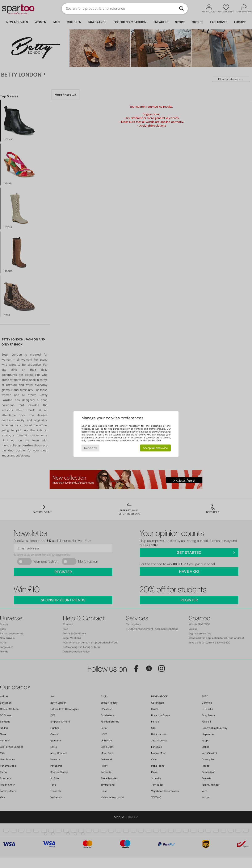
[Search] (181, 9)
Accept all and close (156, 448)
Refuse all (90, 448)
